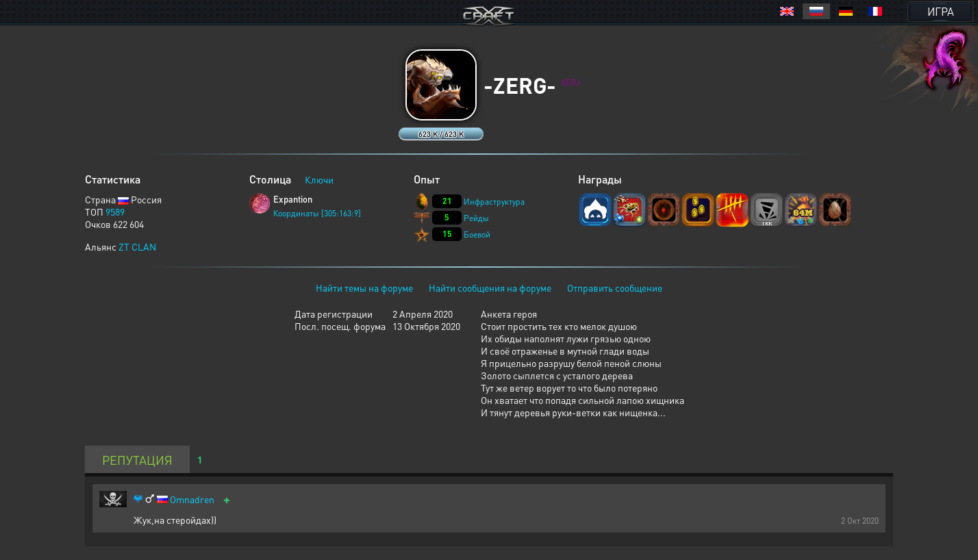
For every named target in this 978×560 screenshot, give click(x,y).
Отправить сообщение (615, 288)
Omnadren (192, 499)
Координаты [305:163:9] (317, 213)
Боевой (477, 234)
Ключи (319, 179)
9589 (115, 212)
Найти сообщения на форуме (490, 288)
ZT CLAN (137, 246)
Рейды (476, 218)
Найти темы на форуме (364, 288)
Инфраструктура (494, 202)
